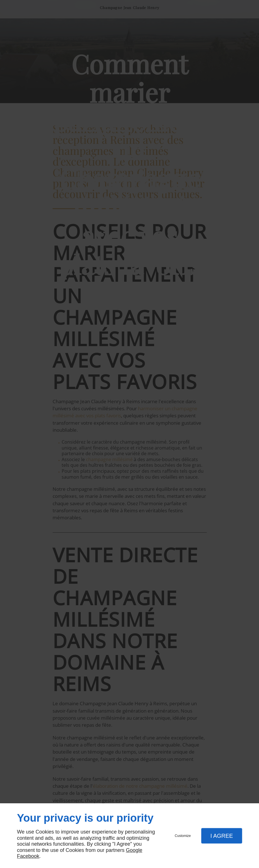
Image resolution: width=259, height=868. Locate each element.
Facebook (28, 856)
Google (134, 850)
